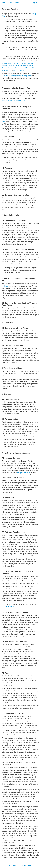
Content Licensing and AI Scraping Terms (18, 76)
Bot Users (12, 66)
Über (10, 865)
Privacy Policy (9, 607)
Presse (20, 865)
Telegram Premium (19, 63)
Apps (17, 3)
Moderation (29, 865)
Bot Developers (18, 70)
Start (3, 3)
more (3, 122)
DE (36, 3)
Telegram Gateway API (16, 68)
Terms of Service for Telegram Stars (14, 101)
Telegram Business (24, 473)
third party (5, 286)
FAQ (10, 3)
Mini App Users (21, 66)
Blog (15, 865)
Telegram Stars (7, 63)
